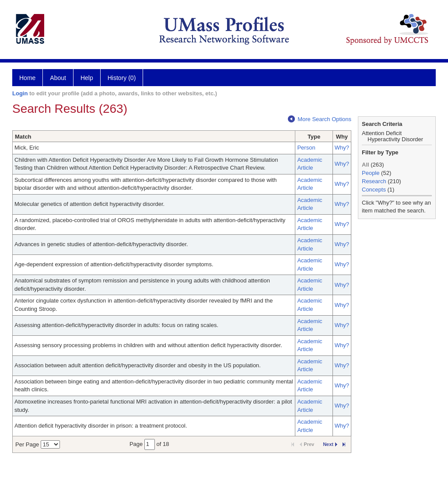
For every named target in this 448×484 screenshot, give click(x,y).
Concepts (374, 190)
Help (87, 78)
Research (374, 181)
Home (27, 78)
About (58, 78)
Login (20, 93)
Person (306, 148)
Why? (342, 148)
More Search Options (320, 119)
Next (330, 444)
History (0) (122, 78)
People (371, 173)
